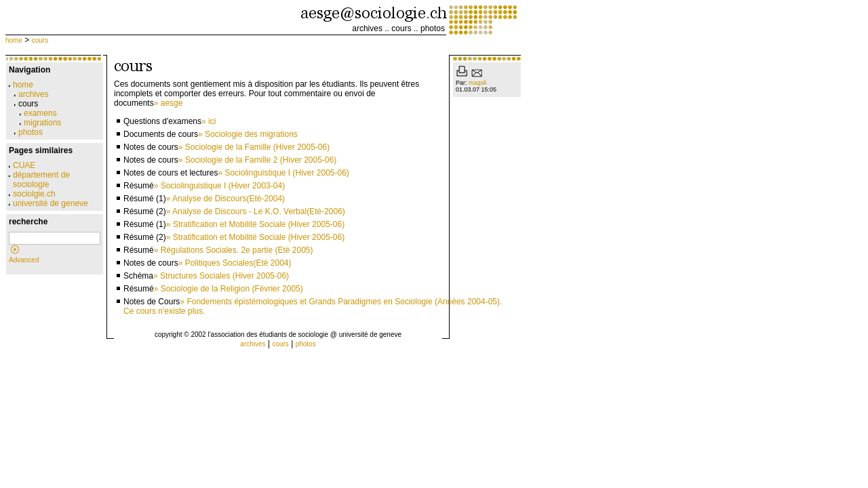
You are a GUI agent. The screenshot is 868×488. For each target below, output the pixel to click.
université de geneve (48, 203)
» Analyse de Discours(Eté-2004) (225, 199)
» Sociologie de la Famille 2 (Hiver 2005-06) (257, 160)
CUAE (22, 165)
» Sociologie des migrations (248, 134)
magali (478, 83)
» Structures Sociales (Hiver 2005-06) (221, 276)
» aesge (169, 103)
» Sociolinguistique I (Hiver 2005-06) (283, 173)
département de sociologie (39, 180)
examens (38, 113)
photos (433, 28)
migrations (40, 123)
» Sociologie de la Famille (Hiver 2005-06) (254, 147)
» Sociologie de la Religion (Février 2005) (229, 289)
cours (401, 28)
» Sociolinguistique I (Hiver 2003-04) (219, 186)
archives (367, 28)
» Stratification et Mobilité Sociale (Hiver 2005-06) (255, 224)
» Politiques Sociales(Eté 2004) (235, 263)
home (14, 40)
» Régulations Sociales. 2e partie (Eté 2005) (234, 250)
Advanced (24, 260)
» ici (209, 121)
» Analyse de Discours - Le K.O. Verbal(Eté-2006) (256, 211)
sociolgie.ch (32, 194)
